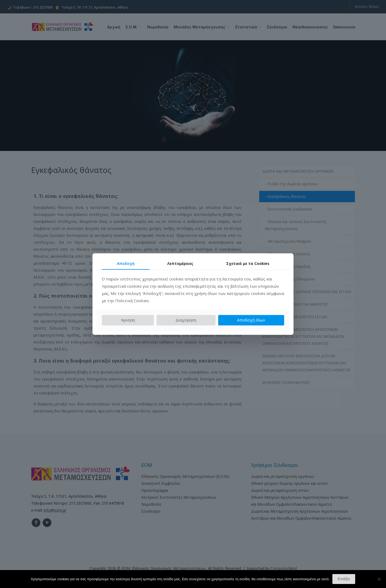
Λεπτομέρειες (180, 263)
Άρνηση (128, 320)
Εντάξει (344, 579)
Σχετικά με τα (248, 263)
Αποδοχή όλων (251, 320)
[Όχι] (379, 579)
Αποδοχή (126, 263)
